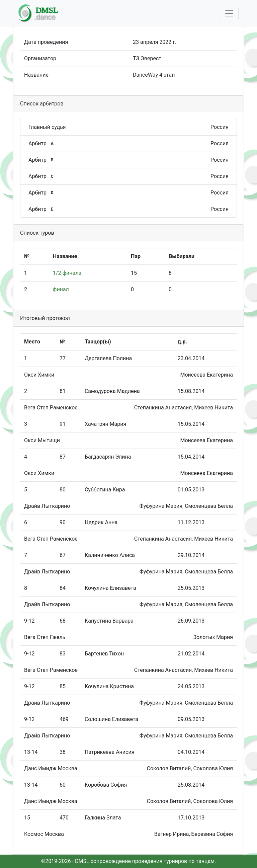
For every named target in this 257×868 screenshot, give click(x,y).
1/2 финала (67, 273)
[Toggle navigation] (229, 13)
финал (61, 289)
